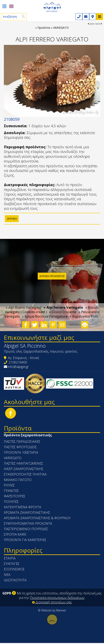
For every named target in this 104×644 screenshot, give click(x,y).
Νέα (7, 576)
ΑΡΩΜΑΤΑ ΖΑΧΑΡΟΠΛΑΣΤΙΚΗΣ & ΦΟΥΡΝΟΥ (37, 519)
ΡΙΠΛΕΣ (10, 486)
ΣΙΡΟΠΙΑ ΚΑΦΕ (15, 536)
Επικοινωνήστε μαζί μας (39, 339)
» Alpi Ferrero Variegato (63, 309)
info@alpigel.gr (19, 368)
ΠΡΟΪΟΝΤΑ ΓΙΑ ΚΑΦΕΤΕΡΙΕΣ (25, 541)
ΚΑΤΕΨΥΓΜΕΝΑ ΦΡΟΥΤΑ (23, 508)
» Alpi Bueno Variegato (24, 309)
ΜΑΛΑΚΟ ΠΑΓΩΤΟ (18, 481)
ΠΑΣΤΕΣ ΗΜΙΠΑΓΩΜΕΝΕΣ (24, 465)
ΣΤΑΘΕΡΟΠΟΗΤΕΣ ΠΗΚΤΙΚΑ (25, 476)
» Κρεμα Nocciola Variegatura (45, 318)
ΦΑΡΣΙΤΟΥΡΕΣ (15, 497)
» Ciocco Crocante (63, 313)
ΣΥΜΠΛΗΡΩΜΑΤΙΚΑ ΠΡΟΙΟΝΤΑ (28, 525)
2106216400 (18, 363)
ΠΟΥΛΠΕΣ (11, 503)
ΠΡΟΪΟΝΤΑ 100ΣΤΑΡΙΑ (21, 454)
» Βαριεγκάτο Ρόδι (84, 318)
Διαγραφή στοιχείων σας (52, 603)
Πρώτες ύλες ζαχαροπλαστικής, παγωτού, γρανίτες (41, 353)
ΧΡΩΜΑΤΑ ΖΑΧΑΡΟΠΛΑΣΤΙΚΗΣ (27, 514)
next (99, 24)
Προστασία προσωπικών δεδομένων (57, 599)
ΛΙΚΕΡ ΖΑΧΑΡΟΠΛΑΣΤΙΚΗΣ (24, 470)
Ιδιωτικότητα (15, 581)
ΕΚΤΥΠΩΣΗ (79, 326)
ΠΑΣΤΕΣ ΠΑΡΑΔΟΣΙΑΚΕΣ (22, 443)
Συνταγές (12, 565)
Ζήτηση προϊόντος (52, 276)
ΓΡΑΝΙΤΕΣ (12, 492)
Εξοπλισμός (14, 570)
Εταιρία (10, 559)
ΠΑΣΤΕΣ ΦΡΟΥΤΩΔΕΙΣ (21, 448)
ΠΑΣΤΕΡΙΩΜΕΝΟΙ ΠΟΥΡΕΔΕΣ (26, 530)
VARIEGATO (13, 459)
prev (91, 24)
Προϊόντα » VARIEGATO (53, 28)
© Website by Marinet (52, 611)
